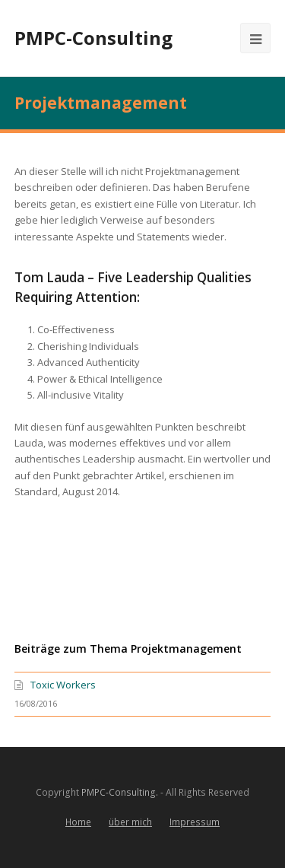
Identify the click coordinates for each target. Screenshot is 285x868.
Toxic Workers (63, 685)
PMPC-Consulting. (120, 792)
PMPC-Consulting (93, 38)
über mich (130, 822)
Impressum (195, 822)
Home (78, 822)
